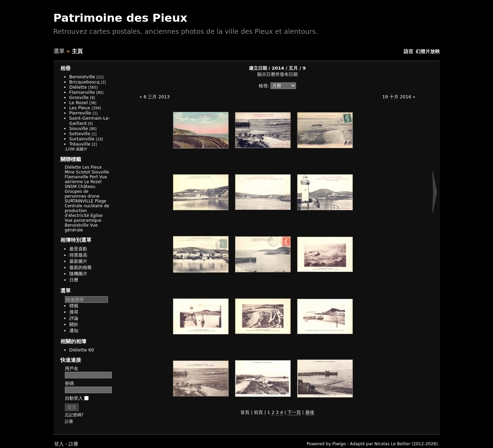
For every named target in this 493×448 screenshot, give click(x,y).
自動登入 (77, 398)
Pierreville (80, 113)
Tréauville (80, 144)
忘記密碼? (74, 415)
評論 (74, 318)
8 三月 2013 (157, 97)
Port (94, 177)
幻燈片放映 (428, 51)
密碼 (69, 383)
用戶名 (72, 369)
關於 (74, 324)
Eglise (97, 216)
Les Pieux (80, 108)
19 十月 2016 (397, 97)
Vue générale (81, 228)
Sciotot (83, 172)
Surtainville (82, 139)
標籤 (74, 306)
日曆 (74, 280)
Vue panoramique (83, 220)
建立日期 (258, 68)
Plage (101, 201)
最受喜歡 (78, 249)
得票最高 (78, 255)
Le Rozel (79, 103)
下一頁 (294, 412)
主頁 (77, 51)
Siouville (79, 128)
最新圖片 (78, 261)
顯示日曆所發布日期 (278, 74)
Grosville (79, 97)
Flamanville (82, 92)
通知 (74, 331)
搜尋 (74, 312)
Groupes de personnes (77, 194)
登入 (59, 444)
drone (94, 196)
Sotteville (80, 134)
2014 (278, 68)
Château (87, 187)
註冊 (69, 421)
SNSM (71, 187)
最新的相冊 (81, 267)
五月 (293, 68)
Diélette (78, 87)
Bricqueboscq (85, 82)
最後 (310, 412)
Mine (70, 172)
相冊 (66, 68)
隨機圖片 (78, 274)
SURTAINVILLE (79, 201)
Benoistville (82, 77)
